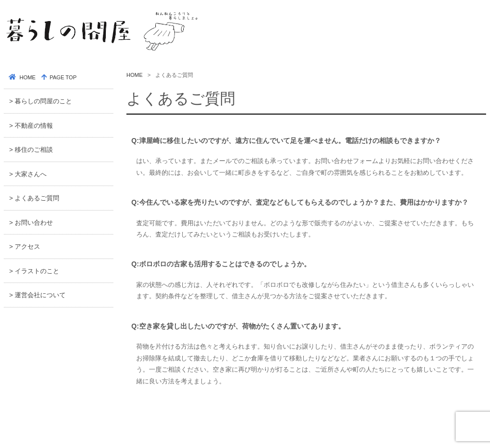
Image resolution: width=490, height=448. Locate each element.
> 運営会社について (37, 295)
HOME (135, 75)
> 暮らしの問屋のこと (41, 101)
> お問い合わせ (31, 223)
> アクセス (25, 247)
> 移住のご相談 (31, 150)
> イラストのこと (34, 271)
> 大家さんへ (28, 174)
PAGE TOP (62, 77)
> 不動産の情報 (31, 126)
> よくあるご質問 (34, 198)
